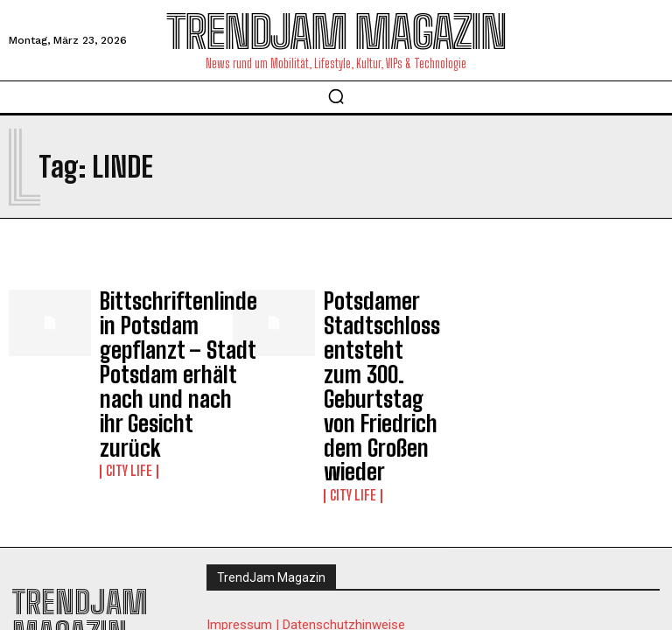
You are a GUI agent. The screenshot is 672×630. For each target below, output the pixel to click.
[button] (336, 96)
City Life (126, 393)
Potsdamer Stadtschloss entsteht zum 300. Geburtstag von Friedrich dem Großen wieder (378, 336)
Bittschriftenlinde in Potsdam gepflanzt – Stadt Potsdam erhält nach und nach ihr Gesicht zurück (153, 336)
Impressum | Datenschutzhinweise (306, 521)
